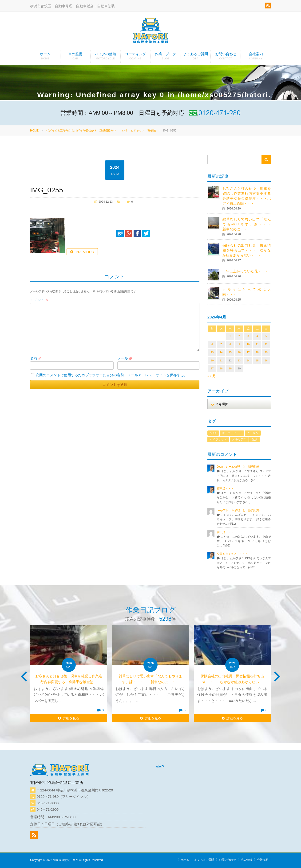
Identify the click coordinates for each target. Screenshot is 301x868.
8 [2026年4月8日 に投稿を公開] (230, 344)
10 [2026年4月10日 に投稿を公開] (248, 344)
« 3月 (212, 376)
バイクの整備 (105, 57)
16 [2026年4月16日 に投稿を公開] (239, 352)
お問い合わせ (226, 57)
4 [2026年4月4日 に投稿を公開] (257, 336)
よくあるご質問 (196, 57)
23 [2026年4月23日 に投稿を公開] (239, 360)
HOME (34, 131)
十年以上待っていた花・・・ (245, 271)
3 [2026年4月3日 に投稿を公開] (248, 336)
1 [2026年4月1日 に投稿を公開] (230, 336)
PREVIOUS (85, 252)
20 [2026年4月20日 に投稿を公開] (212, 360)
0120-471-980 (48, 796)
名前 (36, 358)
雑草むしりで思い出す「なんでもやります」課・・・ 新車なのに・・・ (250, 224)
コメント (39, 300)
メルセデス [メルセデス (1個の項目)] (239, 439)
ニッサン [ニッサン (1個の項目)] (253, 433)
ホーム (45, 57)
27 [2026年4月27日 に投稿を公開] (212, 368)
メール (125, 358)
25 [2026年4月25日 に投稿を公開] (257, 360)
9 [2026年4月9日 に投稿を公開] (239, 344)
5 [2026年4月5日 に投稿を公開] (266, 336)
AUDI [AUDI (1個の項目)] (213, 433)
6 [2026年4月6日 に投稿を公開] (212, 344)
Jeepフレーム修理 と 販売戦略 (240, 467)
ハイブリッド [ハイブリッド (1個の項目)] (218, 439)
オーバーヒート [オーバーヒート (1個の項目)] (232, 433)
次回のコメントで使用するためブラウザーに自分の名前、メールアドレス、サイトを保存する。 (112, 375)
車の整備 (75, 57)
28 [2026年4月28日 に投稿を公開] (221, 368)
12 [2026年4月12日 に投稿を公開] (266, 344)
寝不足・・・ (225, 488)
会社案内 (256, 57)
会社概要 (263, 860)
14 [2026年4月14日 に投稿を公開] (221, 352)
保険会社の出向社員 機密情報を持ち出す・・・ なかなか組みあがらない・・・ (247, 250)
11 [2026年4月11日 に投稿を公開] (257, 344)
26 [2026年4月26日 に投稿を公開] (266, 360)
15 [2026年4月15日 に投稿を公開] (230, 352)
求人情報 (246, 860)
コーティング (136, 57)
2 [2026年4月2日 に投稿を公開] (239, 336)
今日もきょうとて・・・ (232, 554)
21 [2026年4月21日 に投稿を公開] (221, 360)
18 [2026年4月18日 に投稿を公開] (257, 352)
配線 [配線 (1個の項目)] (254, 439)
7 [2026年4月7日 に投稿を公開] (221, 344)
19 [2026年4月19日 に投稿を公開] (266, 352)
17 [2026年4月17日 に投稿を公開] (248, 352)
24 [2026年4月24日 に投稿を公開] (248, 360)
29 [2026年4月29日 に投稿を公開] (230, 368)
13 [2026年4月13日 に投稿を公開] (212, 352)
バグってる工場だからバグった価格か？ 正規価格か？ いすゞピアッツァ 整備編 (101, 131)
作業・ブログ (166, 57)
